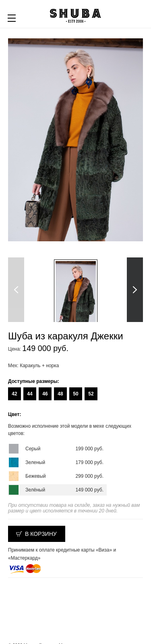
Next (135, 290)
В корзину (41, 534)
